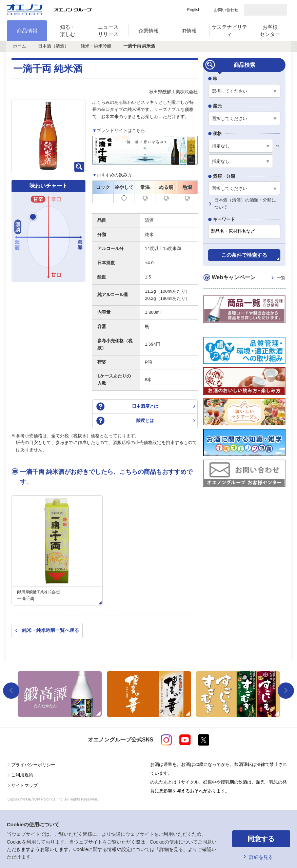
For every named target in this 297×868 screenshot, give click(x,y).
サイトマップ (24, 785)
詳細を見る (261, 857)
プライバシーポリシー (33, 765)
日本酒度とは (145, 406)
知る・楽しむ (68, 31)
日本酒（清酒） (53, 46)
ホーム (19, 46)
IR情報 (189, 31)
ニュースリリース (108, 31)
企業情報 (148, 31)
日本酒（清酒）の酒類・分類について (245, 204)
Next (286, 691)
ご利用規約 (22, 775)
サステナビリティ (229, 31)
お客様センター (270, 31)
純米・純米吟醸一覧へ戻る (51, 630)
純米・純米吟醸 (96, 46)
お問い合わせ (226, 10)
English (194, 10)
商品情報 (27, 31)
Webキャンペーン (248, 278)
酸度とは (145, 420)
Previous (11, 691)
